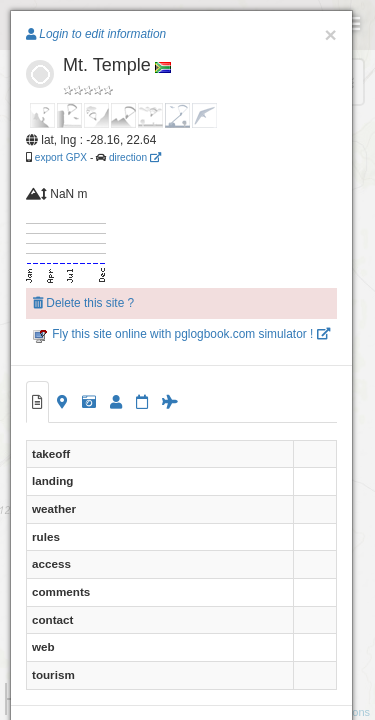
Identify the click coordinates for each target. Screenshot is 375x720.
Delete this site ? (83, 303)
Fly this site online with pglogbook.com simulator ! (181, 334)
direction (135, 157)
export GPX (61, 157)
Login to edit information (96, 34)
